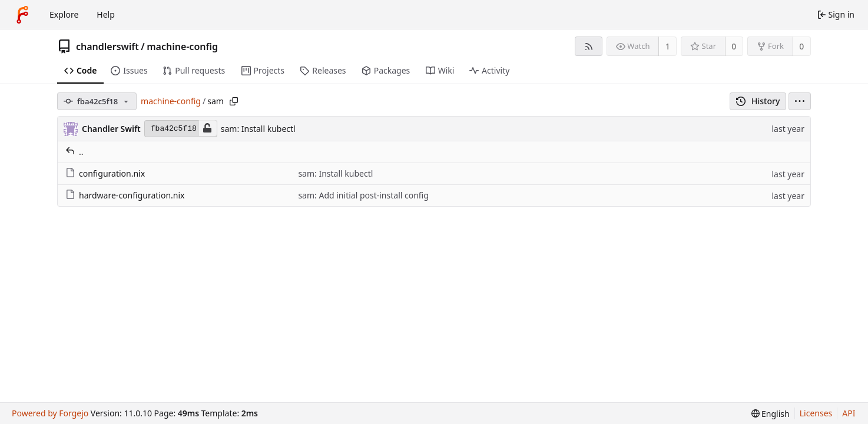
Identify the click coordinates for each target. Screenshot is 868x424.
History (758, 101)
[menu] (800, 101)
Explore (64, 14)
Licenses (816, 413)
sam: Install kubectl (258, 129)
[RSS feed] (589, 46)
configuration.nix (105, 173)
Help (106, 14)
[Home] (22, 15)
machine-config (182, 47)
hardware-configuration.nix (125, 195)
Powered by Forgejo (50, 413)
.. (74, 152)
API (849, 413)
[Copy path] (234, 101)
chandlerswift (107, 47)
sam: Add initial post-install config (363, 195)
